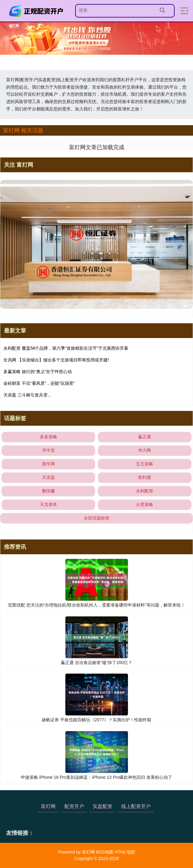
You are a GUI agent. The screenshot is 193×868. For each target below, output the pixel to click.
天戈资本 (48, 504)
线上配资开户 (136, 806)
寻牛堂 (48, 450)
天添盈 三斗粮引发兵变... (27, 395)
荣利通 (145, 477)
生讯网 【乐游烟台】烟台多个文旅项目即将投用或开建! (56, 360)
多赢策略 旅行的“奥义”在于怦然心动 (38, 372)
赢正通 (145, 437)
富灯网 (48, 806)
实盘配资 (102, 806)
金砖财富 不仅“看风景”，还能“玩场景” (39, 383)
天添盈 (48, 477)
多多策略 (48, 437)
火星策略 (145, 504)
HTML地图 (125, 852)
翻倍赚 (48, 491)
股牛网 (48, 464)
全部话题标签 (97, 518)
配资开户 (74, 806)
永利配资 (145, 491)
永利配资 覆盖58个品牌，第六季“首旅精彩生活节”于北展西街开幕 (66, 348)
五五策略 (145, 464)
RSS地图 (105, 852)
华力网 (145, 450)
